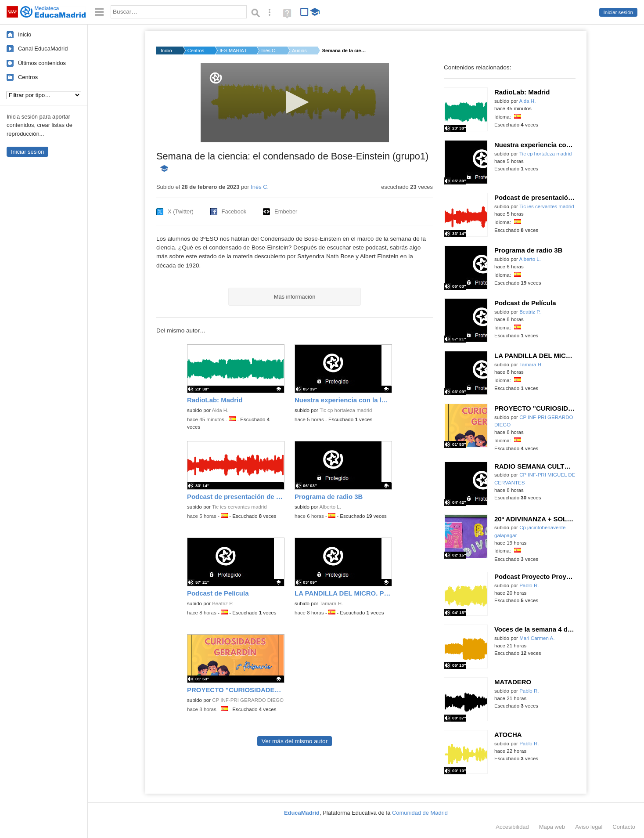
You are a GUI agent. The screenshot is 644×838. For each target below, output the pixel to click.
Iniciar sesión (618, 12)
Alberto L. (330, 507)
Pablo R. (529, 585)
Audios (299, 51)
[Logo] (216, 78)
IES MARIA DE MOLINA (233, 51)
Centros (28, 77)
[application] (295, 103)
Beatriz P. (223, 603)
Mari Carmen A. (537, 638)
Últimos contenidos (42, 63)
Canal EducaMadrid (43, 49)
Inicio (25, 34)
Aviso (589, 827)
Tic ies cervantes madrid (239, 507)
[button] (295, 102)
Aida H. (220, 410)
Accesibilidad (512, 827)
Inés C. (269, 51)
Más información (295, 297)
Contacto (624, 827)
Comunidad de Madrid (420, 813)
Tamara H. (331, 603)
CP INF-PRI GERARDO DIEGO (248, 700)
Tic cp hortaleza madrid (346, 410)
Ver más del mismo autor (295, 741)
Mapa (552, 827)
